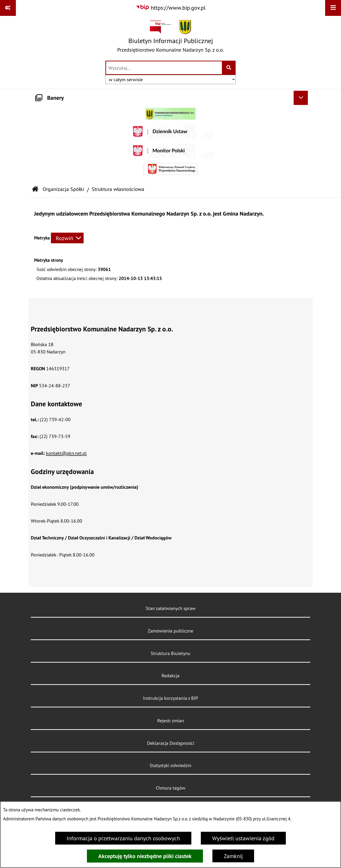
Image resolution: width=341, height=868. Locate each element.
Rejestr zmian (171, 721)
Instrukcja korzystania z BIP (170, 698)
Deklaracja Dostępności (171, 743)
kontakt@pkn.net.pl (66, 453)
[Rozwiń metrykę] (67, 238)
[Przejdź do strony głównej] (171, 38)
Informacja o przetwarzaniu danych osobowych (123, 838)
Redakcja (170, 676)
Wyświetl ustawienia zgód (243, 838)
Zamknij (233, 856)
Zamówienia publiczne (170, 631)
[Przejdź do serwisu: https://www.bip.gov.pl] (171, 8)
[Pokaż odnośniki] (8, 8)
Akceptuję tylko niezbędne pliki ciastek (145, 856)
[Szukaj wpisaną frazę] (229, 68)
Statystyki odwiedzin (170, 765)
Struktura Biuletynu (170, 653)
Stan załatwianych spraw (171, 608)
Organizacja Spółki (63, 189)
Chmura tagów (171, 788)
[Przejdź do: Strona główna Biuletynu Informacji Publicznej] (35, 189)
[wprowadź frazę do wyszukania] (164, 68)
